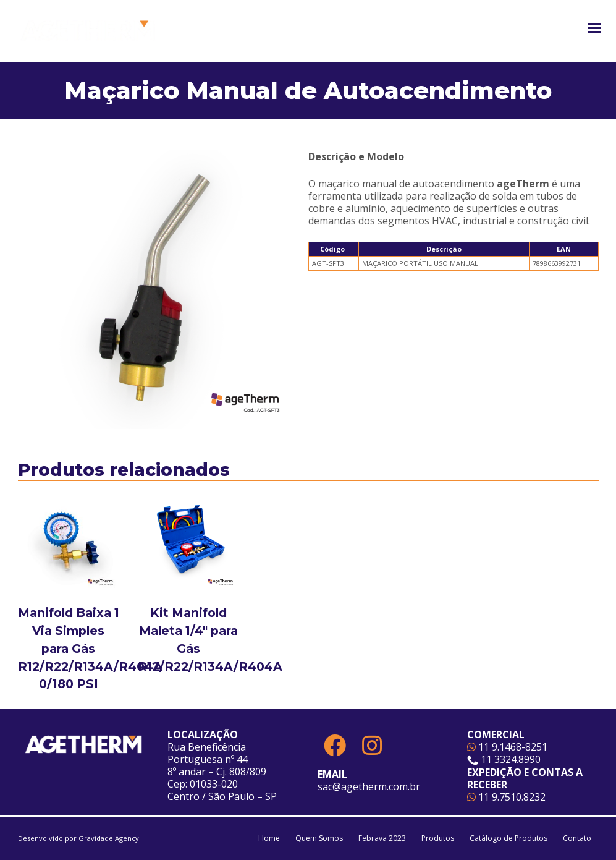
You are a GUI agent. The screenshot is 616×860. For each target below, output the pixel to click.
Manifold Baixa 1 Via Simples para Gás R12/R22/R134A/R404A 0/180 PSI (90, 648)
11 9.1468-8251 (507, 747)
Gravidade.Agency (109, 838)
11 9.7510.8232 (506, 797)
